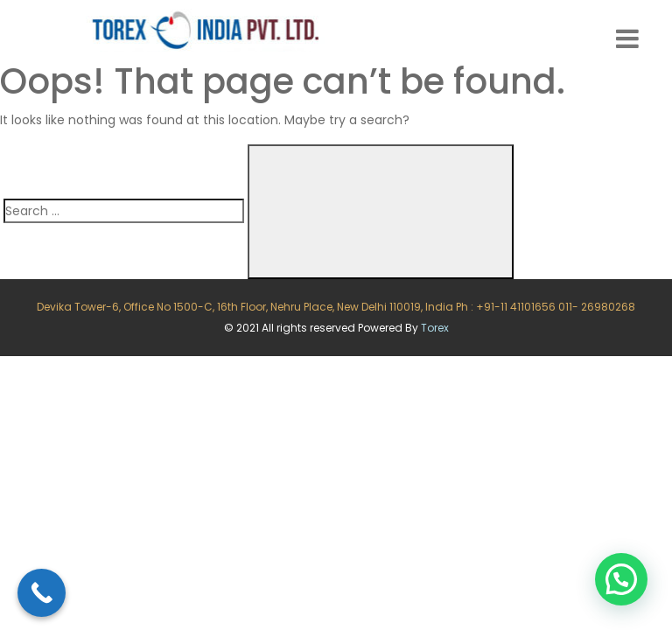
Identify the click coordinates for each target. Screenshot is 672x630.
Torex (435, 328)
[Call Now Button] (42, 593)
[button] (621, 579)
